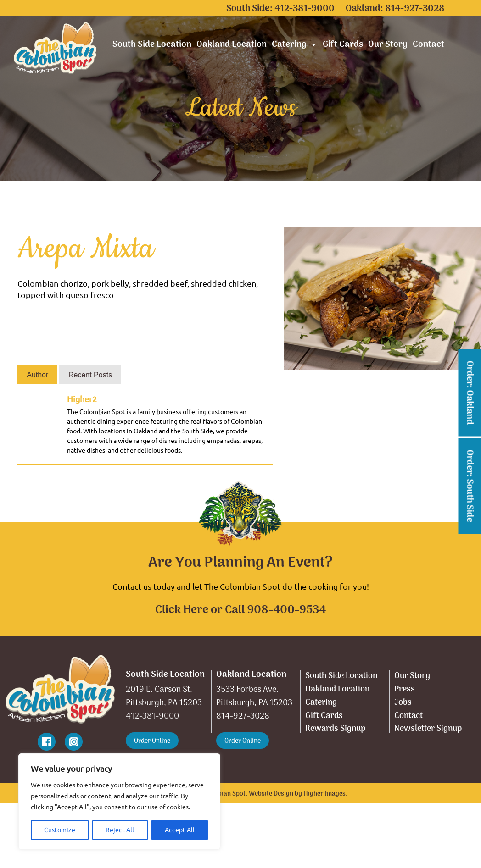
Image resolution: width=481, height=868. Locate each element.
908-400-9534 (286, 610)
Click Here (182, 610)
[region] (119, 802)
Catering (295, 45)
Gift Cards (343, 45)
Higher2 (82, 399)
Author (37, 375)
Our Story (388, 45)
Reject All (120, 830)
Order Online (152, 741)
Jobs (403, 703)
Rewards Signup (335, 729)
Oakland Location (232, 45)
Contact (428, 45)
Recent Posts (90, 375)
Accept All (180, 830)
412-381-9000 (305, 9)
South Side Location (152, 45)
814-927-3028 (415, 9)
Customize (60, 830)
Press (405, 689)
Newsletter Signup (428, 729)
